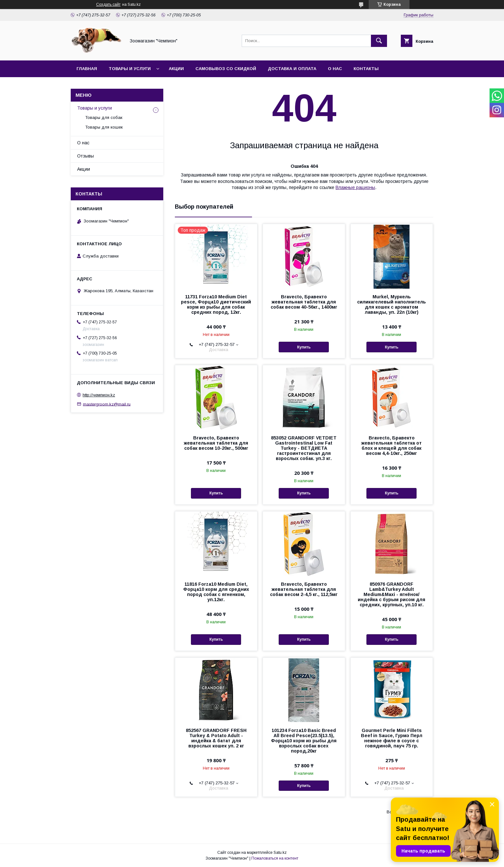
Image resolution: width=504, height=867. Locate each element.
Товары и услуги (130, 69)
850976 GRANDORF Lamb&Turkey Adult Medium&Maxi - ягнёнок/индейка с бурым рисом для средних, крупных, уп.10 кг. (392, 594)
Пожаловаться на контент (275, 858)
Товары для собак (104, 117)
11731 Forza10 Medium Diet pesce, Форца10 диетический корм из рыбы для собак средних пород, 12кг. (216, 304)
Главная (87, 69)
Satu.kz (280, 853)
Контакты (366, 69)
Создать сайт (108, 5)
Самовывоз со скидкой (226, 69)
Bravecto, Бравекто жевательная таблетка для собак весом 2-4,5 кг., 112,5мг (304, 589)
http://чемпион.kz (99, 395)
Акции (176, 69)
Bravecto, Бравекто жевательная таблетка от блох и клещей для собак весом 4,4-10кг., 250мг (392, 446)
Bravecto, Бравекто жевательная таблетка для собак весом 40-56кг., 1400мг (304, 302)
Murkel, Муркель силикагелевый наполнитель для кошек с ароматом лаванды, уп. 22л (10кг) (392, 304)
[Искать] (379, 41)
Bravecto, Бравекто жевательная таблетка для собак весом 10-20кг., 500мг (216, 443)
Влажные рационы (355, 187)
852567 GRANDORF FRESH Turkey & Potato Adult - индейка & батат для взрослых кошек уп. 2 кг (216, 738)
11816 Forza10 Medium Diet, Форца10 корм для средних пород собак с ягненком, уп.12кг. (216, 592)
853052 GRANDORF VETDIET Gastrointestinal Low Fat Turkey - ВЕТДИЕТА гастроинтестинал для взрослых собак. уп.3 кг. (304, 448)
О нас (335, 69)
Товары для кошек (104, 127)
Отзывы (85, 156)
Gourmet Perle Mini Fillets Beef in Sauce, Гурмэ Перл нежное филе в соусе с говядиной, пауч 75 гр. (392, 738)
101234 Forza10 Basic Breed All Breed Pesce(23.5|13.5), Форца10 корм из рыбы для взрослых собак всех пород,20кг (304, 741)
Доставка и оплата (292, 69)
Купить (304, 347)
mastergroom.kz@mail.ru (107, 404)
